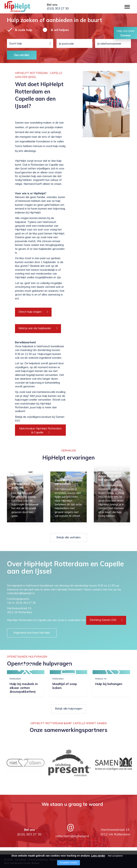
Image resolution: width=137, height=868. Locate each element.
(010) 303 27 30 (58, 8)
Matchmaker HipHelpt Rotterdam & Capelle (40, 430)
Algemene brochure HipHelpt (32, 633)
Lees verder (98, 856)
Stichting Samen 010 (103, 620)
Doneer (126, 35)
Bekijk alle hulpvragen (69, 708)
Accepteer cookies (68, 863)
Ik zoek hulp (24, 30)
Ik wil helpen (60, 30)
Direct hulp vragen (30, 312)
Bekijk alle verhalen (68, 537)
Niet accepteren (115, 856)
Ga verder (22, 55)
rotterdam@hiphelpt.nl (72, 836)
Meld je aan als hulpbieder (35, 328)
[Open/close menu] (127, 7)
